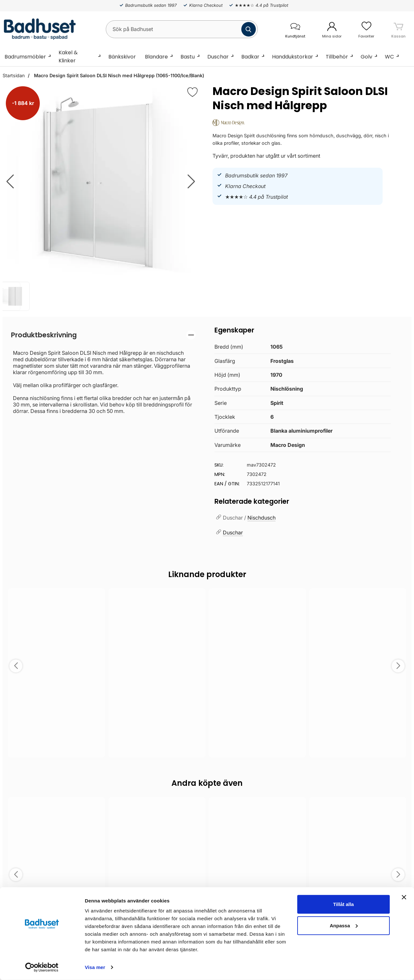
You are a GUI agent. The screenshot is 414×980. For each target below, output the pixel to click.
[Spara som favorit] (97, 598)
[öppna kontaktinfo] (295, 29)
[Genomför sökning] (249, 29)
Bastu (188, 57)
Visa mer (95, 967)
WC (389, 57)
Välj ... (56, 744)
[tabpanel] (103, 372)
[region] (103, 335)
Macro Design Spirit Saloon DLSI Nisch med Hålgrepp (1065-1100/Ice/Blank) (118, 75)
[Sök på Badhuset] (182, 29)
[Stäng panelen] (404, 897)
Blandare (156, 57)
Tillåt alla (343, 904)
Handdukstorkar (293, 57)
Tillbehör (337, 57)
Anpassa (344, 925)
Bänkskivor (122, 57)
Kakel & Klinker (68, 57)
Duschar (218, 57)
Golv (366, 57)
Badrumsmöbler (25, 57)
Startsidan (14, 75)
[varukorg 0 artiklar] (398, 29)
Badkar (250, 57)
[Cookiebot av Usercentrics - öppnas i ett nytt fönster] (42, 967)
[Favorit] (192, 92)
